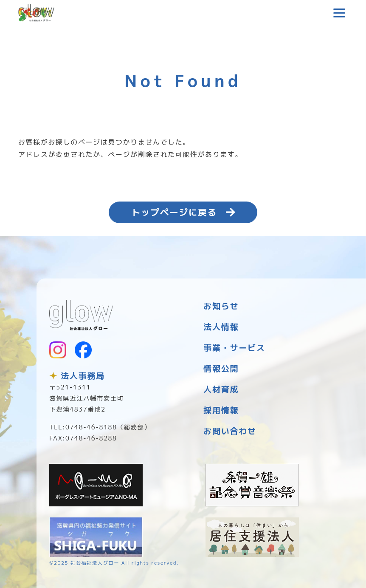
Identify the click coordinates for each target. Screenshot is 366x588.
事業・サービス (234, 348)
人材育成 (221, 389)
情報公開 (221, 368)
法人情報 (221, 327)
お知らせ (221, 306)
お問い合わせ (230, 431)
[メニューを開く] (339, 13)
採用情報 (221, 410)
